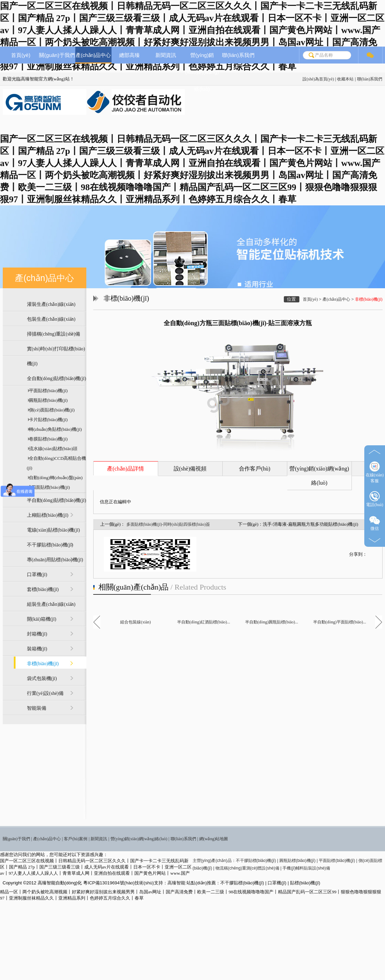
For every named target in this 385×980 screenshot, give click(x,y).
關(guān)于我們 (57, 55)
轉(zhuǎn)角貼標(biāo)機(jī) (54, 429)
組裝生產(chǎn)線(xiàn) (51, 604)
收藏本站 (345, 79)
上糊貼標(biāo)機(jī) (48, 515)
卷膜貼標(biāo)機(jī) (47, 439)
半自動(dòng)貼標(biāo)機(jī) (57, 500)
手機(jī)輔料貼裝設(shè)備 (306, 868)
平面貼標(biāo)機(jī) (47, 391)
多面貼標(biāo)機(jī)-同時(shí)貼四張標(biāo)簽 (168, 524)
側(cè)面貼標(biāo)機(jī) (51, 410)
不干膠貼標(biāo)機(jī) (50, 545)
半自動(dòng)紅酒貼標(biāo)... (204, 622)
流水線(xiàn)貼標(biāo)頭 (52, 449)
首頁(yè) (21, 55)
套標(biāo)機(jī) (43, 589)
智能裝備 (37, 708)
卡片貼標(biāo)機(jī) (47, 420)
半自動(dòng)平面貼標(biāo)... (340, 622)
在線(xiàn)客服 (375, 472)
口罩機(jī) (37, 575)
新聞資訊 (166, 55)
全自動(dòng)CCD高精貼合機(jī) (57, 463)
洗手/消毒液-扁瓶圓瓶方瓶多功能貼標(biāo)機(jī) (310, 524)
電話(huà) (374, 499)
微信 (375, 523)
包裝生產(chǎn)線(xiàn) (51, 319)
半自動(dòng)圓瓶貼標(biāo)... (272, 622)
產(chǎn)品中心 (93, 55)
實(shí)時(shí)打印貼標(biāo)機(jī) (56, 356)
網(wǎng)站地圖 (214, 839)
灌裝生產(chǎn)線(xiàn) (51, 304)
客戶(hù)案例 (76, 839)
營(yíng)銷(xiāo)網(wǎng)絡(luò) (202, 72)
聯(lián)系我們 (370, 79)
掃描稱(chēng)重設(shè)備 (54, 334)
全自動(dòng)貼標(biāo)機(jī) (57, 379)
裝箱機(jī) (37, 649)
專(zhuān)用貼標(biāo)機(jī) (55, 560)
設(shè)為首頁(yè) (318, 79)
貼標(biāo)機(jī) (305, 883)
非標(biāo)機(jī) (43, 664)
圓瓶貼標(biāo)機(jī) (47, 400)
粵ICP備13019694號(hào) (109, 883)
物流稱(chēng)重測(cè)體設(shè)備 (247, 868)
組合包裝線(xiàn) (136, 622)
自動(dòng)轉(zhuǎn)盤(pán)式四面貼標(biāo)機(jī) (55, 482)
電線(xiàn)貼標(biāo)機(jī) (54, 530)
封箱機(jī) (37, 634)
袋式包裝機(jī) (42, 678)
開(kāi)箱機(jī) (42, 619)
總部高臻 (129, 55)
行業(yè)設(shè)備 (45, 693)
